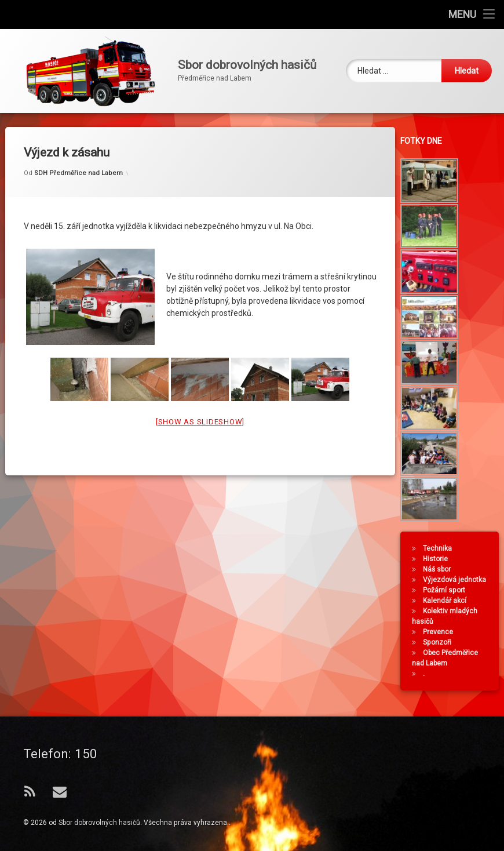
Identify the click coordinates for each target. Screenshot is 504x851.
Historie (438, 559)
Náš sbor (439, 569)
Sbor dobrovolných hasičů (99, 823)
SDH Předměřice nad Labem (78, 165)
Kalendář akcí (447, 601)
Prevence (440, 632)
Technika (440, 548)
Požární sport (446, 590)
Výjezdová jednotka (457, 580)
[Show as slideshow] (200, 413)
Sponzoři (439, 642)
